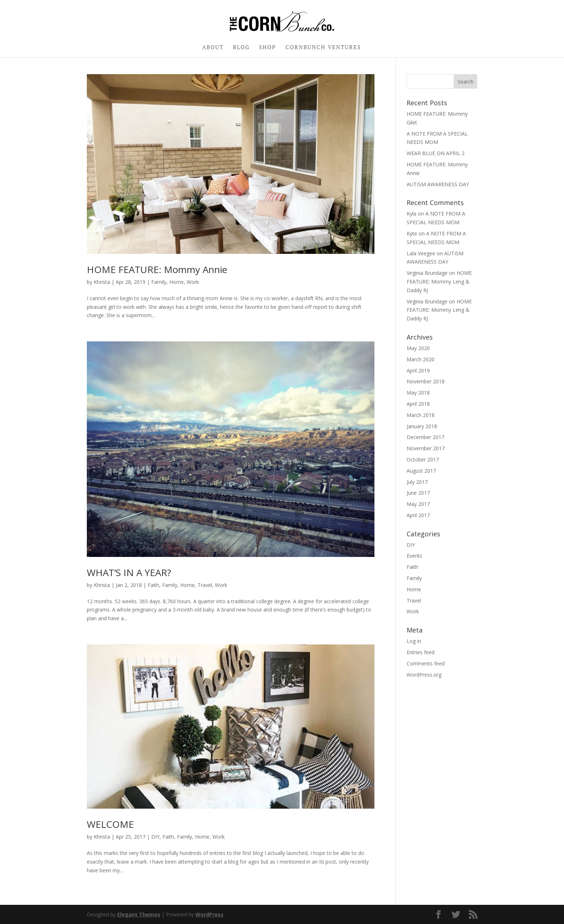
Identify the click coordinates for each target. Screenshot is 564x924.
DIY (155, 837)
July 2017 (417, 482)
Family (159, 282)
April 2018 (418, 404)
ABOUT (213, 48)
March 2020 (421, 359)
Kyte (412, 233)
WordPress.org (424, 675)
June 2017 (418, 493)
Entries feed (421, 652)
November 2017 (426, 448)
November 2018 (426, 381)
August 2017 (421, 471)
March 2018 (421, 415)
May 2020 (418, 348)
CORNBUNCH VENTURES (323, 48)
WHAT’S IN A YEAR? (129, 572)
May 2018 (418, 393)
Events (414, 556)
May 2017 (418, 504)
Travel (205, 585)
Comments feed (426, 663)
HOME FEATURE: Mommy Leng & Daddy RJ (439, 282)
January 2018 (422, 426)
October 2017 (423, 459)
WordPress (209, 914)
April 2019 (418, 371)
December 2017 (425, 437)
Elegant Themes (139, 914)
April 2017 (418, 515)
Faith (153, 585)
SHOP (268, 48)
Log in (414, 641)
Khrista (102, 282)
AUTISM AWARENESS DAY (438, 184)
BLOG (241, 48)
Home (177, 282)
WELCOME (110, 824)
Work (193, 282)
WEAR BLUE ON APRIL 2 (436, 153)
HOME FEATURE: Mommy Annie (157, 269)
